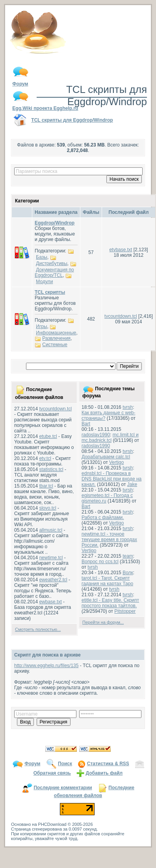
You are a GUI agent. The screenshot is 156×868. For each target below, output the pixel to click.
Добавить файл (104, 773)
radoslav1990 (96, 435)
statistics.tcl (51, 469)
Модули (44, 282)
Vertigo (116, 462)
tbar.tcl (46, 486)
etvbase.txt (121, 250)
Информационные (56, 333)
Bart (86, 424)
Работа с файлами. (103, 517)
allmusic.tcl (51, 530)
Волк (128, 573)
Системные (55, 345)
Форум (32, 764)
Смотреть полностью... (38, 629)
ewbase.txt (50, 602)
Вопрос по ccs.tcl (100, 562)
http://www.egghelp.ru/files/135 (46, 666)
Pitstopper (125, 611)
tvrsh (128, 407)
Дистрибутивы (52, 263)
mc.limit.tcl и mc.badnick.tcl (110, 438)
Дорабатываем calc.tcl (106, 457)
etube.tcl (48, 436)
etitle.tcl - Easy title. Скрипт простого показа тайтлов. (110, 603)
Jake (132, 484)
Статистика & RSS (108, 764)
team (128, 556)
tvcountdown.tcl (121, 316)
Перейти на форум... (103, 622)
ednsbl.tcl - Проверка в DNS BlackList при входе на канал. (111, 479)
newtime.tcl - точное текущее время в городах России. (109, 540)
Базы (42, 257)
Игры (41, 326)
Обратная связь (52, 773)
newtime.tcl (51, 558)
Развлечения (56, 338)
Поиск (65, 764)
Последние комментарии (63, 788)
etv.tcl (45, 458)
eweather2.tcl (53, 580)
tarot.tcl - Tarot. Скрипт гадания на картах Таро (107, 581)
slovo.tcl (47, 508)
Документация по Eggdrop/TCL (54, 273)
